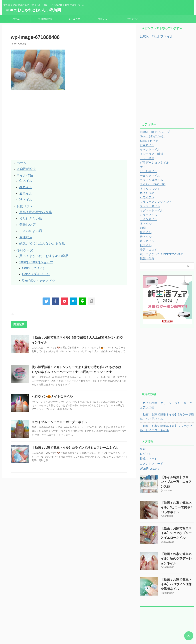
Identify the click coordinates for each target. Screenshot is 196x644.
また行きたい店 (29, 211)
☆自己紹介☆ (45, 19)
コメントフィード (150, 463)
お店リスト (103, 19)
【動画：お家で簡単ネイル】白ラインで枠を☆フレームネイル (72, 431)
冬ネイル (25, 178)
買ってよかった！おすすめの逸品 (40, 243)
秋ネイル (25, 194)
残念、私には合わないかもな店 (38, 232)
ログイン (145, 453)
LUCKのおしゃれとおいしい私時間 (32, 10)
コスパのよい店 (29, 222)
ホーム (16, 19)
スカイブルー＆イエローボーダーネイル (58, 406)
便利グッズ (133, 19)
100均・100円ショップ (33, 249)
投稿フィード (147, 458)
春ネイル (25, 183)
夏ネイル (25, 189)
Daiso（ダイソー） (34, 259)
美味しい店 (26, 216)
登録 (142, 449)
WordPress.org (148, 468)
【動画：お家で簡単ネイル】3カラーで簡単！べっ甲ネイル (166, 416)
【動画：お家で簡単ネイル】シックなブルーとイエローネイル (167, 428)
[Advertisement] (41, 133)
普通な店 (25, 227)
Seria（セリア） (32, 253)
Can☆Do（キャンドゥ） (37, 264)
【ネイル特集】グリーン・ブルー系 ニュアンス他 (167, 405)
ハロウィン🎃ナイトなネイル (51, 380)
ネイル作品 (74, 19)
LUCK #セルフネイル (154, 36)
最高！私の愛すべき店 (33, 205)
